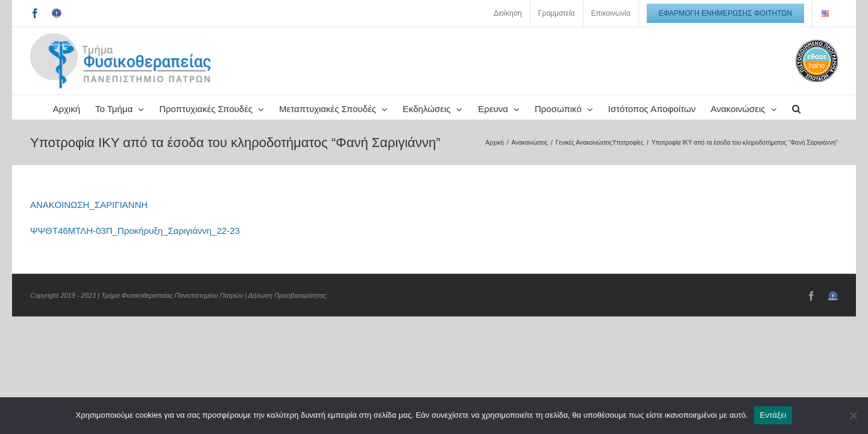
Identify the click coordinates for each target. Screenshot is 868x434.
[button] (480, 131)
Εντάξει (773, 415)
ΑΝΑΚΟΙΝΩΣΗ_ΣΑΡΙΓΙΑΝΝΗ (89, 229)
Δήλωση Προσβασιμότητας (287, 319)
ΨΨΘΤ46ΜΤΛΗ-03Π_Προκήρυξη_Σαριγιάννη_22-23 (135, 255)
